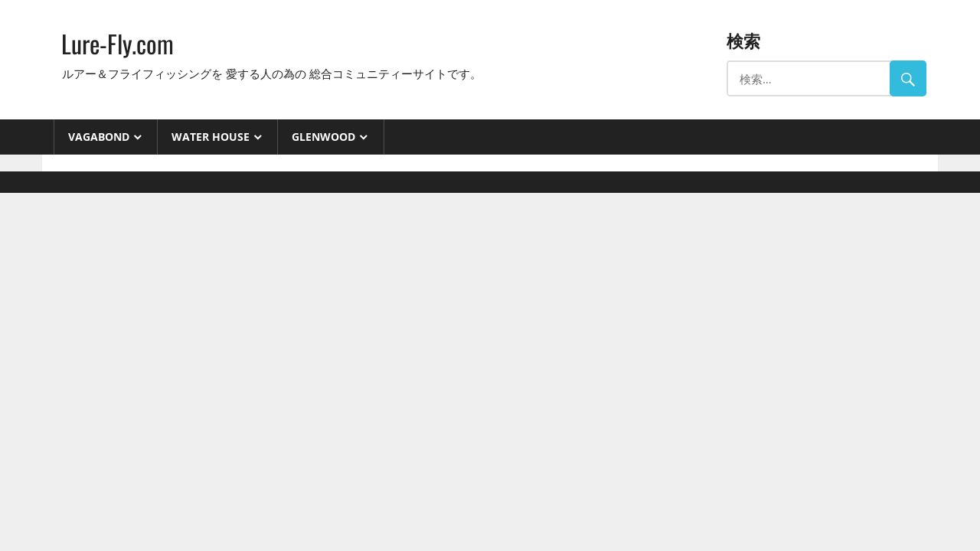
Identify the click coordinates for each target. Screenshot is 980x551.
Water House (211, 137)
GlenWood (323, 137)
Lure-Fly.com (118, 43)
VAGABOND (99, 137)
